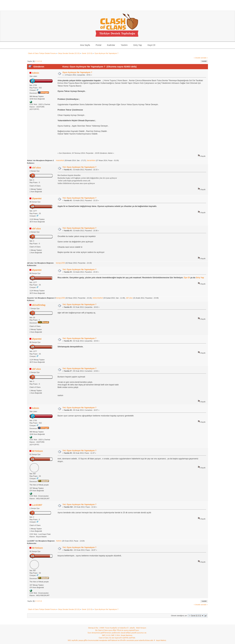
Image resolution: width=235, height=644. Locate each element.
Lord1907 (37, 505)
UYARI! (102, 628)
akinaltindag (39, 305)
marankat (60, 160)
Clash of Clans (104, 638)
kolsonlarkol (98, 298)
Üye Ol (187, 278)
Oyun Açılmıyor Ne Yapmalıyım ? (77, 72)
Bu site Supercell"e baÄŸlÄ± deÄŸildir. (122, 638)
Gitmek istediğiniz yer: (179, 616)
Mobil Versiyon (141, 628)
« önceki (197, 58)
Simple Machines (127, 635)
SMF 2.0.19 (106, 635)
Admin (36, 73)
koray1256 (60, 263)
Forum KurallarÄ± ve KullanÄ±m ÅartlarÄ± (120, 628)
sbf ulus (36, 168)
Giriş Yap (200, 278)
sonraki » (204, 58)
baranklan (91, 160)
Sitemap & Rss (93, 628)
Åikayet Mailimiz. (160, 640)
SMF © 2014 (116, 635)
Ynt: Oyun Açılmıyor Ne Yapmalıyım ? (79, 167)
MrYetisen (38, 451)
